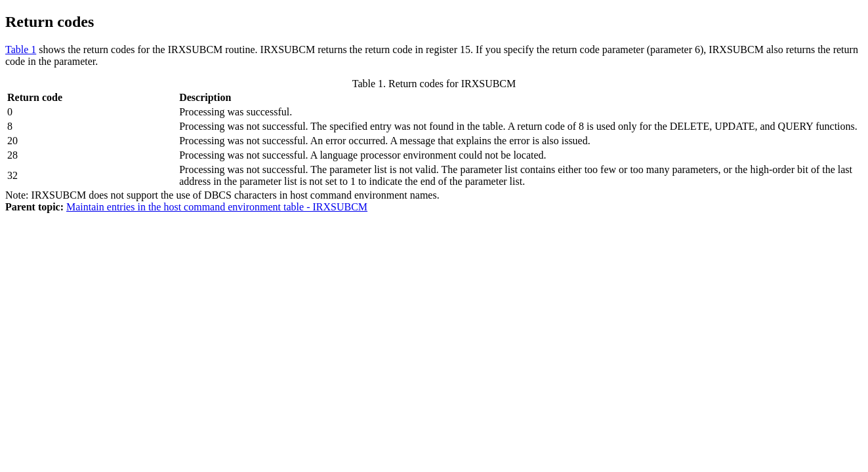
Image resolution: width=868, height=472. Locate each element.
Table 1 (21, 49)
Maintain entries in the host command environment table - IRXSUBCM (217, 207)
